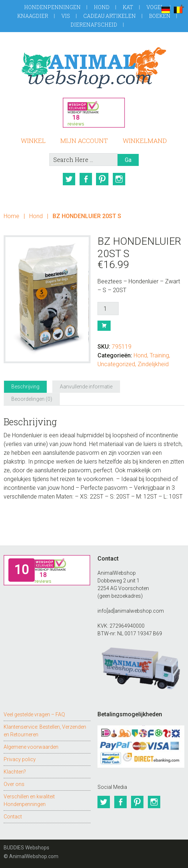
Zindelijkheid (153, 364)
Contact (13, 817)
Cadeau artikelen (110, 16)
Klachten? (15, 772)
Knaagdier (33, 16)
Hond (102, 7)
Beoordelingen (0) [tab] (32, 399)
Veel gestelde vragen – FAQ (34, 714)
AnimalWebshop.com (94, 68)
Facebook (85, 179)
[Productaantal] (108, 309)
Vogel (155, 7)
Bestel (104, 326)
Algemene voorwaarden (31, 747)
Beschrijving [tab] (25, 387)
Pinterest (102, 179)
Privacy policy (20, 759)
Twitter (69, 179)
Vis (66, 16)
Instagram (119, 179)
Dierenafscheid (94, 25)
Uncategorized (116, 364)
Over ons (14, 784)
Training (159, 355)
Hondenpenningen (52, 7)
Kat (128, 7)
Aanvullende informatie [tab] (86, 387)
